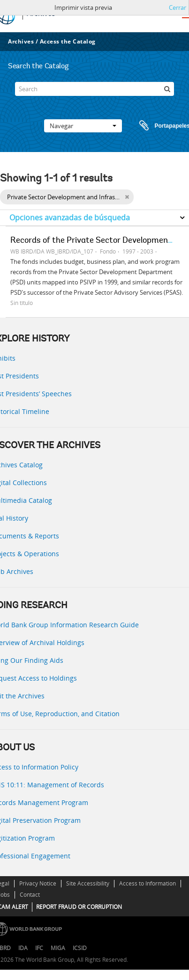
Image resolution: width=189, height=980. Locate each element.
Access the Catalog (68, 41)
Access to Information (147, 883)
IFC (39, 948)
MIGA (58, 948)
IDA (23, 948)
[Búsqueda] (167, 89)
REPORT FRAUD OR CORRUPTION (79, 907)
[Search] (94, 89)
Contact (30, 895)
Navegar (83, 126)
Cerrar (178, 7)
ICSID (80, 948)
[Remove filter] (127, 197)
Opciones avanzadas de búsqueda (70, 218)
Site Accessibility (88, 883)
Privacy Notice (38, 883)
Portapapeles (156, 126)
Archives (21, 41)
